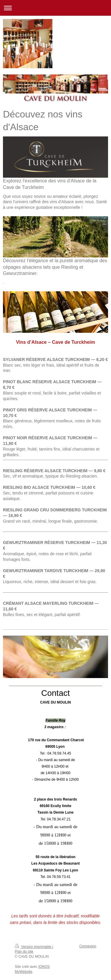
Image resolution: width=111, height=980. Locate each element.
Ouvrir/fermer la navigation (55, 8)
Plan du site (24, 952)
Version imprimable (34, 947)
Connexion (88, 946)
